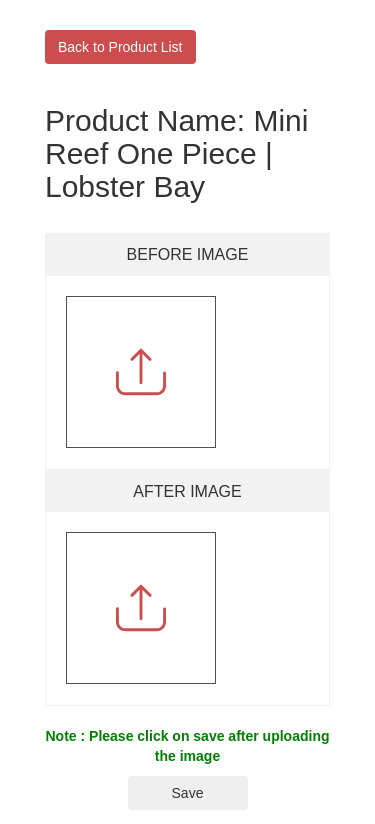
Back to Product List (120, 47)
